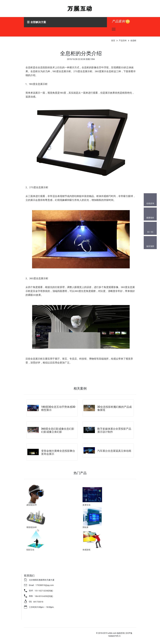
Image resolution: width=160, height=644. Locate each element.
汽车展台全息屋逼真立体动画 (114, 451)
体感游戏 (86, 550)
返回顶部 (150, 246)
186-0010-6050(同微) (44, 596)
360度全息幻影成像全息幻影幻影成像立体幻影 (58, 430)
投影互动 (30, 550)
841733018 (38, 602)
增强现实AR (31, 527)
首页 (113, 41)
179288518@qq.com (45, 585)
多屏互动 (86, 505)
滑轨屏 (85, 527)
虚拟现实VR (31, 505)
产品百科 (123, 41)
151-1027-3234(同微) (44, 591)
